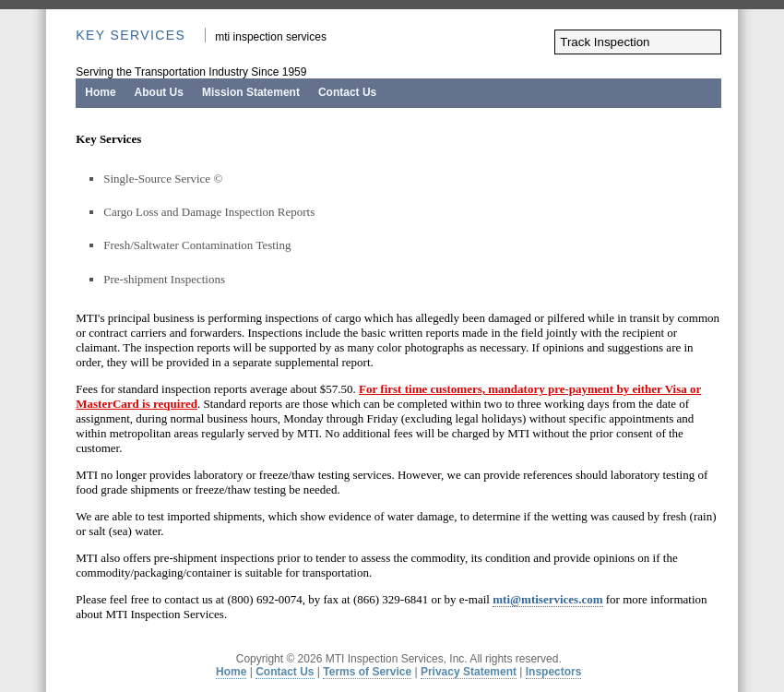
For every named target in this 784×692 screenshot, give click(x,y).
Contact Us (347, 92)
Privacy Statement (469, 672)
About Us (159, 92)
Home (100, 92)
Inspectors (554, 672)
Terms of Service (367, 672)
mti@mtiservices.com (547, 599)
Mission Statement (251, 92)
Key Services (131, 35)
